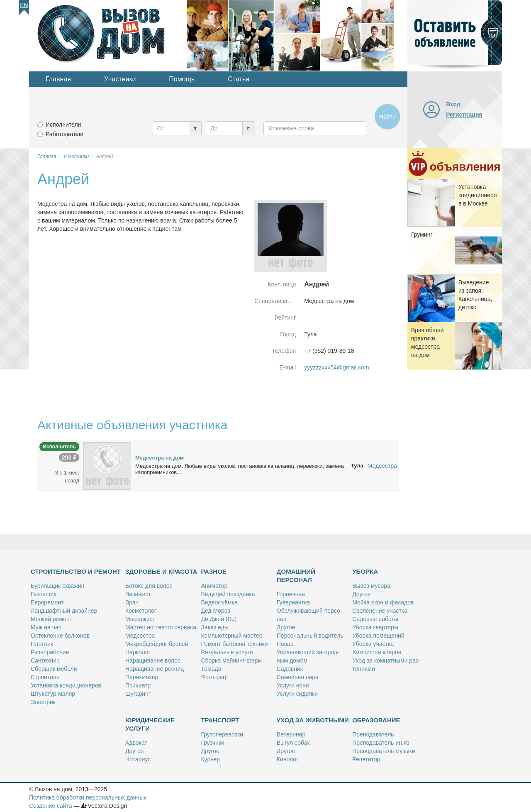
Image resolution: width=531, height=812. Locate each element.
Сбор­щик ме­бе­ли (54, 669)
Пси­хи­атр (138, 685)
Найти (387, 117)
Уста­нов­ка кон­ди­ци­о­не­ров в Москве (478, 195)
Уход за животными (313, 720)
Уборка (365, 571)
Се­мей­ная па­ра (298, 677)
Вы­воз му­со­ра (371, 586)
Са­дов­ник (290, 669)
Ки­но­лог (287, 759)
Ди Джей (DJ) (219, 619)
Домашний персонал (296, 576)
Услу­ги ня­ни (293, 685)
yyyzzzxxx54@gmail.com (337, 367)
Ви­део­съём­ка (219, 602)
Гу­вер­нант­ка (293, 602)
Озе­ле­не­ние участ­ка (380, 611)
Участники (120, 79)
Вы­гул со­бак (293, 743)
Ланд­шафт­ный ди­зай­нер (64, 611)
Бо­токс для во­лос (149, 586)
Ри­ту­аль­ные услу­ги (227, 652)
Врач (132, 602)
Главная (58, 79)
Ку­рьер (210, 759)
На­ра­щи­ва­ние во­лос (153, 660)
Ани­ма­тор (214, 586)
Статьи (239, 79)
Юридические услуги (150, 724)
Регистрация (464, 115)
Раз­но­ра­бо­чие (50, 652)
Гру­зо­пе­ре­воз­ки (222, 734)
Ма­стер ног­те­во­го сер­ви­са (161, 627)
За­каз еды (214, 627)
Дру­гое (286, 627)
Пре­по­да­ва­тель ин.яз (381, 743)
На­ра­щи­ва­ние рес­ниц (155, 669)
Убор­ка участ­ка (373, 644)
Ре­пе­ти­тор (366, 759)
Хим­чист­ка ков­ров (377, 652)
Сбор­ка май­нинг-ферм (231, 660)
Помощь (182, 79)
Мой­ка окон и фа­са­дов (383, 602)
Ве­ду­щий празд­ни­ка (228, 594)
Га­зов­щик (43, 594)
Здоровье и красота (161, 571)
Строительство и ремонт (76, 571)
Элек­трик (43, 702)
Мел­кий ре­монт (51, 619)
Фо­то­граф (214, 677)
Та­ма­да (211, 669)
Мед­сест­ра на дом (160, 458)
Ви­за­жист (138, 594)
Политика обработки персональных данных (88, 797)
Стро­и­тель (45, 677)
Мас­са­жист (140, 619)
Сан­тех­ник (45, 660)
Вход (453, 104)
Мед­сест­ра (140, 636)
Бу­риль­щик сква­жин (57, 586)
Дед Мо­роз (215, 611)
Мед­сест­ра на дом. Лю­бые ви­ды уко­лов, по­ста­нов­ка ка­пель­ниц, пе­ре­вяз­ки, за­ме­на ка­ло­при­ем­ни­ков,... (240, 469)
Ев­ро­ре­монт (47, 602)
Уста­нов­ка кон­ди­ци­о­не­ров (66, 685)
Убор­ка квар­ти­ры (375, 627)
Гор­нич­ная (291, 594)
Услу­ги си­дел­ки (297, 694)
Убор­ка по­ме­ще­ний (378, 636)
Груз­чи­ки (212, 743)
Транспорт (220, 720)
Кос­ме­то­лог (141, 611)
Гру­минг (422, 235)
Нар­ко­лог (138, 652)
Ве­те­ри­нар (291, 734)
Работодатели (65, 134)
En (24, 5)
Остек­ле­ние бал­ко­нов (60, 636)
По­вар (285, 644)
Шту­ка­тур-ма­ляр (53, 694)
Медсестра (382, 466)
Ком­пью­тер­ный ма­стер (231, 636)
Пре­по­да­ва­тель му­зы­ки (384, 751)
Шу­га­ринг (138, 694)
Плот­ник (42, 644)
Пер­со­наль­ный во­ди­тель (310, 636)
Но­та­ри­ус (138, 759)
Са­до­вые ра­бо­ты (375, 619)
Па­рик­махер (142, 677)
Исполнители (63, 125)
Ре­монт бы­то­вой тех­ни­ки (234, 644)
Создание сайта (51, 806)
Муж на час (46, 627)
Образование (376, 720)
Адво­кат (136, 743)
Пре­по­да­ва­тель (373, 734)
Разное (213, 571)
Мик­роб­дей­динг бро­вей (157, 644)
